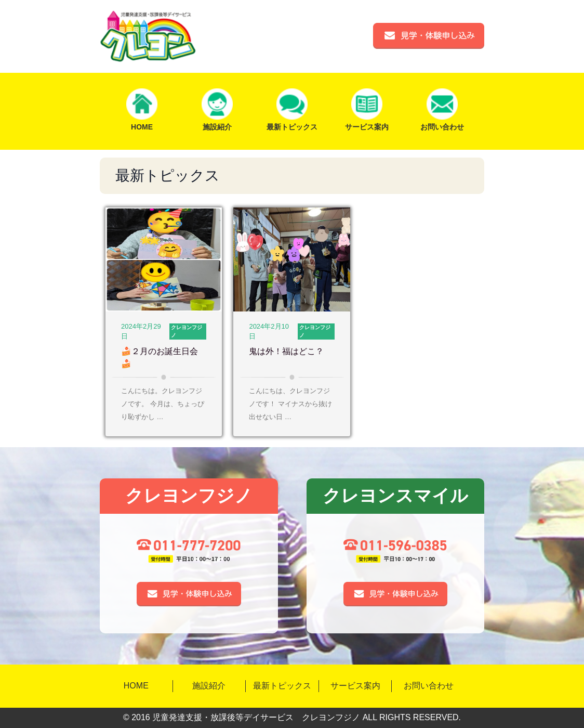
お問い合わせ (429, 686)
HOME (136, 686)
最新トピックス (282, 686)
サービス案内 (355, 686)
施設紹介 (209, 686)
